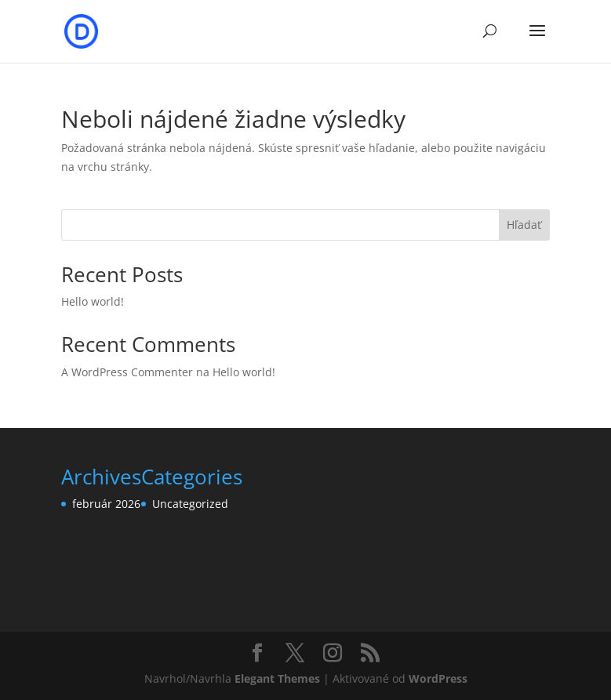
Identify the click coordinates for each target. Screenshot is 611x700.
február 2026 (106, 504)
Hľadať (524, 225)
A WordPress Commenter (127, 372)
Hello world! (93, 301)
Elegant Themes (277, 678)
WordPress (438, 678)
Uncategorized (190, 504)
